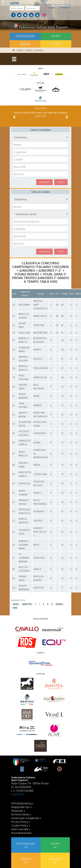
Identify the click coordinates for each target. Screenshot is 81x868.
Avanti (59, 604)
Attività (56, 43)
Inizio (16, 604)
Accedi (51, 8)
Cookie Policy (20, 825)
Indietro (27, 604)
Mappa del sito (20, 807)
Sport (56, 36)
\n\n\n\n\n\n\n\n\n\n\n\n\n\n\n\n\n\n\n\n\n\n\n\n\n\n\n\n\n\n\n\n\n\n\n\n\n (40, 214)
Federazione (25, 36)
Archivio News (20, 814)
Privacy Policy (20, 822)
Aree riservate (20, 829)
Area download (21, 833)
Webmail (17, 811)
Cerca (61, 182)
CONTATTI (18, 794)
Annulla (44, 182)
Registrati (65, 7)
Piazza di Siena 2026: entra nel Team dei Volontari (40, 113)
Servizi (25, 43)
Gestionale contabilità (25, 818)
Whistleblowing (21, 803)
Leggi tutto (41, 116)
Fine (15, 608)
